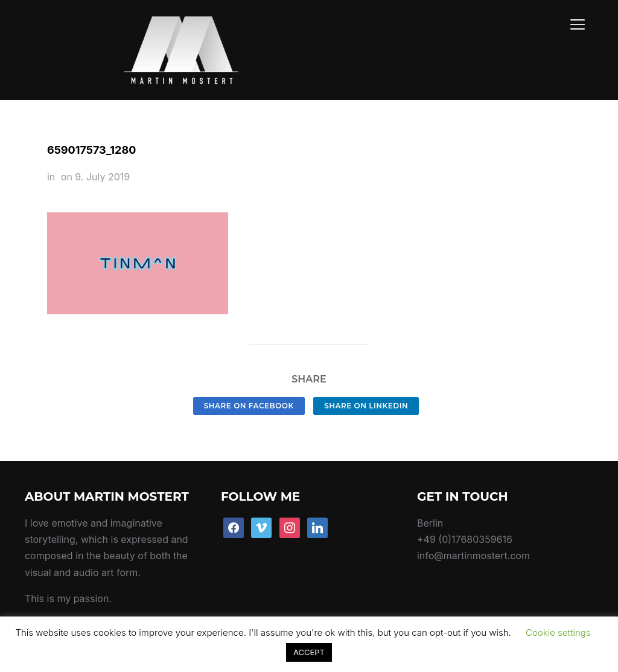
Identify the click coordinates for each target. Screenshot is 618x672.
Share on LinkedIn (366, 377)
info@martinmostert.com (473, 528)
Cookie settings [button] (558, 632)
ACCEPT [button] (309, 652)
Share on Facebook (249, 377)
